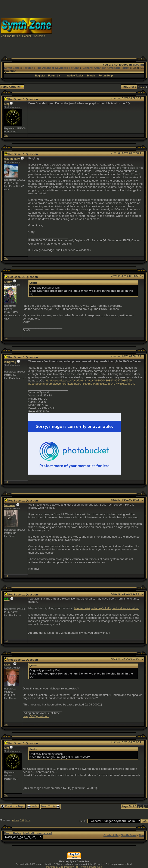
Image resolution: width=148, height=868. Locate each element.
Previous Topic (13, 806)
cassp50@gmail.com (36, 716)
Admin (15, 820)
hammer (10, 505)
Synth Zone (12, 68)
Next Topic (50, 806)
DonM (8, 282)
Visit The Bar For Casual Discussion (23, 36)
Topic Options (12, 87)
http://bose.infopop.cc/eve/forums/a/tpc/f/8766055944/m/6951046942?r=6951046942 (82, 384)
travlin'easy (12, 159)
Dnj (7, 104)
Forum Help (106, 76)
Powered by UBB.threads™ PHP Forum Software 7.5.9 (74, 867)
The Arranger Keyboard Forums (58, 68)
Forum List (55, 76)
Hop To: (83, 821)
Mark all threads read (38, 833)
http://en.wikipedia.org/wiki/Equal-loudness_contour (106, 608)
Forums (28, 68)
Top (6, 135)
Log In (139, 65)
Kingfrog (10, 362)
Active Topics (75, 76)
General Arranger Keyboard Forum (106, 68)
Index (33, 806)
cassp (8, 664)
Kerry (28, 820)
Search (91, 76)
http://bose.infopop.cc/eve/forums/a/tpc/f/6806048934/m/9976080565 (88, 380)
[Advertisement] (111, 27)
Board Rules (13, 833)
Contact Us (111, 835)
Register (40, 76)
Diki (22, 820)
